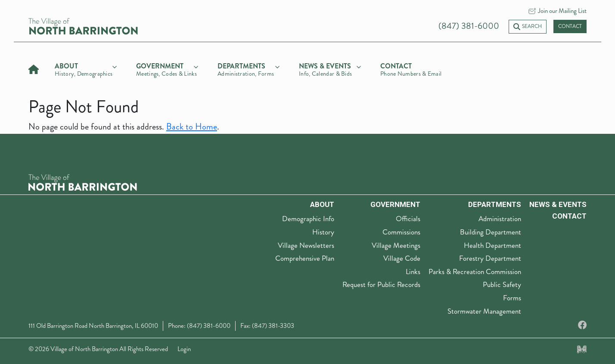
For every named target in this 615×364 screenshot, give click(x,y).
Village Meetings (396, 245)
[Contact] (411, 68)
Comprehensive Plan (305, 258)
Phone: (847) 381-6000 (199, 326)
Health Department (492, 245)
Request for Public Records (381, 284)
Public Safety (502, 284)
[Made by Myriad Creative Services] (582, 349)
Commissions (401, 232)
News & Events (558, 204)
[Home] (34, 68)
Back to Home (192, 127)
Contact (570, 26)
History (323, 232)
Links (413, 271)
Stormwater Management (484, 311)
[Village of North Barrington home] (83, 26)
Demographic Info (308, 219)
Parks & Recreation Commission (475, 271)
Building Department (491, 232)
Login (184, 349)
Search (528, 26)
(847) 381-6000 (469, 26)
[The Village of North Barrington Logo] (83, 181)
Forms (512, 298)
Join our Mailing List (562, 11)
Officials (408, 219)
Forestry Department (490, 258)
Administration (500, 219)
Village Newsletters (306, 245)
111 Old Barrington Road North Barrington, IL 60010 (93, 326)
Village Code (402, 258)
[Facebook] (582, 325)
